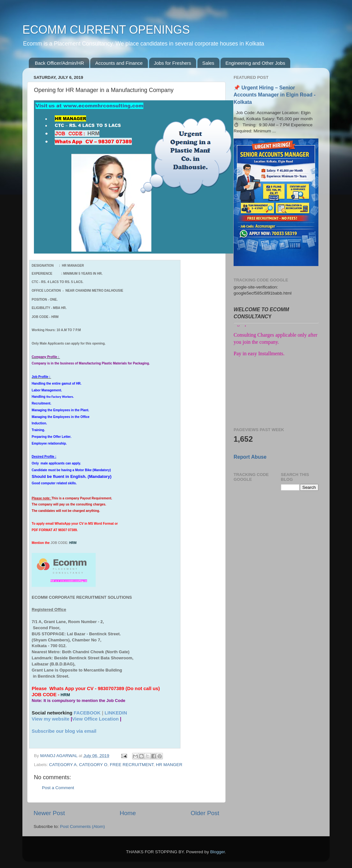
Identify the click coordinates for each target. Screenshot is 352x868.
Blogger (218, 852)
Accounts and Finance (119, 63)
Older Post (205, 813)
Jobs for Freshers (173, 63)
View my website (51, 719)
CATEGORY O (93, 765)
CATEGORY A (63, 765)
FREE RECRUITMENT (132, 765)
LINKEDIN (116, 713)
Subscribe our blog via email (64, 731)
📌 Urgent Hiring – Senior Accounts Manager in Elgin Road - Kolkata (275, 95)
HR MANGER (169, 765)
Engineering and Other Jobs (255, 63)
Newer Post (49, 813)
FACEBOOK (87, 713)
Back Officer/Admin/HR (60, 63)
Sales (208, 63)
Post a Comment (58, 788)
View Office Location (95, 719)
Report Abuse (250, 457)
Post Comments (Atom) (83, 826)
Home (128, 813)
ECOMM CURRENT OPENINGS (106, 30)
